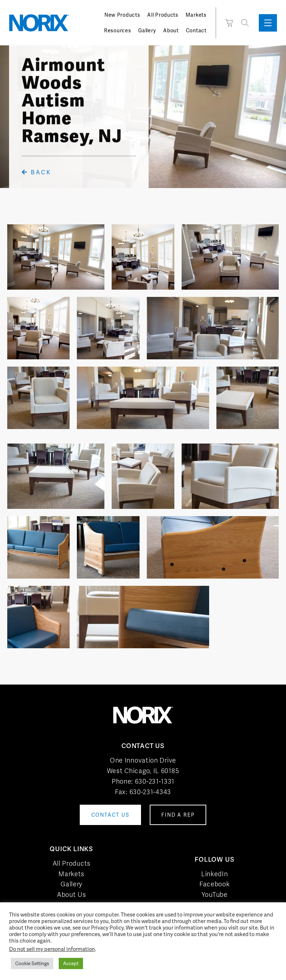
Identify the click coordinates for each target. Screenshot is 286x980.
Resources (117, 30)
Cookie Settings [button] (32, 963)
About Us (72, 895)
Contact (196, 30)
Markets (196, 15)
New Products (122, 15)
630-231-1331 (155, 781)
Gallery (147, 30)
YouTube (215, 895)
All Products (163, 15)
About (171, 30)
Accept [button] (71, 963)
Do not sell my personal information (52, 949)
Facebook (215, 884)
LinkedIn (215, 874)
